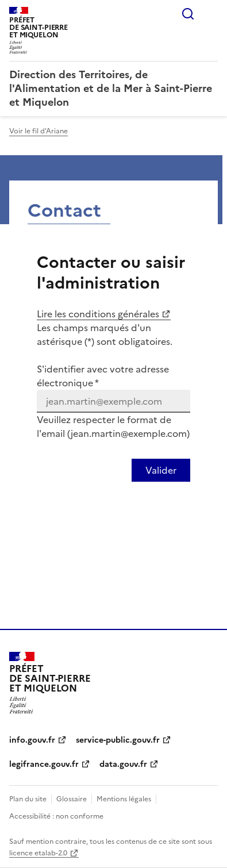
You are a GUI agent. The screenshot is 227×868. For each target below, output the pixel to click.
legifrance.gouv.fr (44, 764)
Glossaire (72, 799)
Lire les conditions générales (98, 314)
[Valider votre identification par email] (161, 470)
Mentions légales (124, 799)
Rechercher (188, 14)
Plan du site (28, 799)
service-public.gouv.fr (118, 740)
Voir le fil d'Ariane (39, 131)
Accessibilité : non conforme (56, 816)
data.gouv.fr (123, 764)
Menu (211, 14)
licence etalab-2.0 (38, 853)
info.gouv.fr (32, 740)
